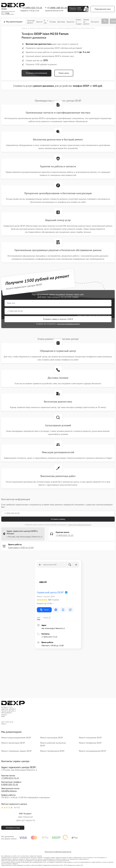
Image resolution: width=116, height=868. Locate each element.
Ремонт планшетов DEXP (90, 738)
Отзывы (53, 22)
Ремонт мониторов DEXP (52, 738)
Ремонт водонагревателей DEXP (16, 738)
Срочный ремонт (31, 22)
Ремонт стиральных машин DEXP (16, 751)
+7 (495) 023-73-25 (32, 8)
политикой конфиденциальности (69, 324)
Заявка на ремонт (86, 22)
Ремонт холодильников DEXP (92, 751)
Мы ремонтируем (13, 22)
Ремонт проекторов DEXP (13, 743)
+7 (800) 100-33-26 (57, 8)
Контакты (95, 22)
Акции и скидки (79, 22)
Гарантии (70, 22)
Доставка (61, 22)
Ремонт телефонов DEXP (90, 743)
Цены (39, 22)
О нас (46, 22)
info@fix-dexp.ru (9, 791)
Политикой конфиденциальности (80, 525)
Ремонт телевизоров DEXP (52, 751)
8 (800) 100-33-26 (10, 784)
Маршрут (44, 610)
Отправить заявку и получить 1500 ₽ (58, 319)
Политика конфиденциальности (58, 852)
